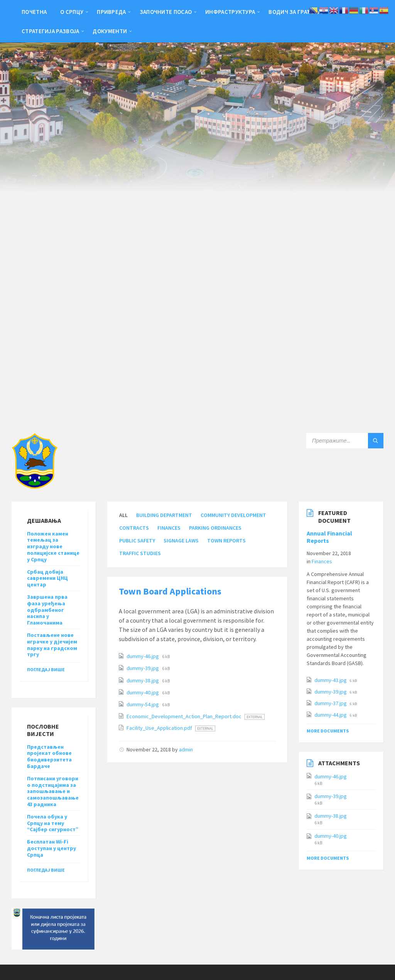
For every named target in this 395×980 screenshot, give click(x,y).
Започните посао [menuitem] (166, 12)
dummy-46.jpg (143, 656)
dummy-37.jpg (331, 703)
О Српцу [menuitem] (72, 12)
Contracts (134, 528)
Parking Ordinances (215, 528)
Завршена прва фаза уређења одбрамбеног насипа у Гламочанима (47, 610)
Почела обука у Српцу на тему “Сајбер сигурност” (53, 823)
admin (186, 749)
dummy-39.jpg (143, 668)
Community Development (233, 515)
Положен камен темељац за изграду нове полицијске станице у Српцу (53, 546)
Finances (169, 528)
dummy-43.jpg (331, 680)
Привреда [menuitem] (111, 12)
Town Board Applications (170, 591)
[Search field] (345, 441)
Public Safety (137, 541)
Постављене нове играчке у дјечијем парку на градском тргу (52, 645)
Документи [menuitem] (110, 31)
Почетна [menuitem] (34, 12)
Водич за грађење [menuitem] (296, 12)
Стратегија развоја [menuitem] (50, 31)
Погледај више (46, 669)
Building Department (164, 515)
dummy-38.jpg (143, 680)
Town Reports (226, 541)
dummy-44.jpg (331, 715)
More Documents (328, 731)
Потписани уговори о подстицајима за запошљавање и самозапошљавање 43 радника (53, 791)
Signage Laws (181, 541)
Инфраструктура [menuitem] (230, 12)
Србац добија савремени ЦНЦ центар (47, 578)
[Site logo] (35, 487)
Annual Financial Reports (329, 537)
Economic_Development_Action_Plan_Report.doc (185, 716)
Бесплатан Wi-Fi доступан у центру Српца (51, 848)
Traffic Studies (140, 553)
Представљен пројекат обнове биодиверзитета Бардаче (49, 756)
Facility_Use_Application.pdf (160, 728)
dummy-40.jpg (143, 692)
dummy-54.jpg (143, 704)
